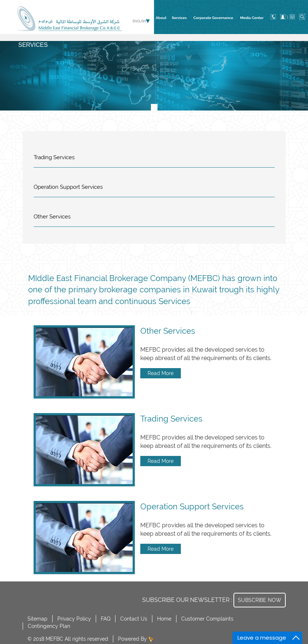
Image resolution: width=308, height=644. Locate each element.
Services (179, 18)
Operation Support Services (68, 187)
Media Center (252, 18)
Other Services (52, 217)
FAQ (106, 619)
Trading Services (54, 157)
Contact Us (134, 619)
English (139, 21)
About (161, 18)
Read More (161, 373)
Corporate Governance (213, 18)
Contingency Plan (49, 626)
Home (164, 619)
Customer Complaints (207, 619)
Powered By (133, 639)
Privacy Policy (74, 619)
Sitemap (37, 619)
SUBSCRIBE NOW (260, 600)
